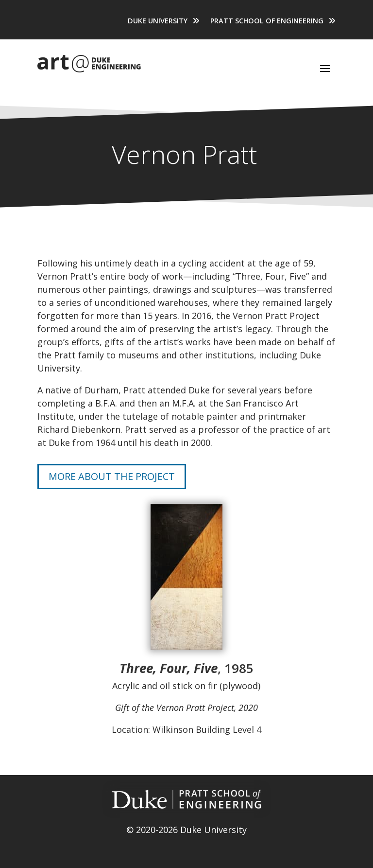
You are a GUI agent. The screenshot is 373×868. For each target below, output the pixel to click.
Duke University (158, 21)
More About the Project (112, 476)
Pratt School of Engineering (267, 21)
